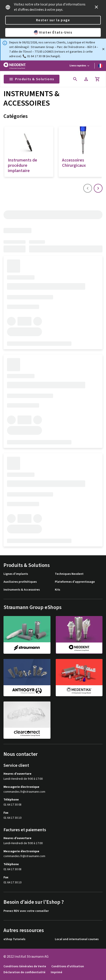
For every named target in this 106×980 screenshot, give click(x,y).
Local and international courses (77, 939)
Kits (57, 590)
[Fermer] (103, 49)
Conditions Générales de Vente (25, 967)
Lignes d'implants (16, 574)
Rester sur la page (53, 20)
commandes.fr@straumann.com (24, 792)
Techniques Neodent (69, 574)
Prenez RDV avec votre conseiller (26, 911)
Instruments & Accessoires (22, 590)
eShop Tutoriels (14, 939)
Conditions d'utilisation (68, 967)
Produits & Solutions (32, 79)
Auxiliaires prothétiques (20, 582)
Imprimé (56, 972)
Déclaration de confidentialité (24, 972)
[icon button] (96, 7)
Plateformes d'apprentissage (75, 582)
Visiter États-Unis (53, 32)
